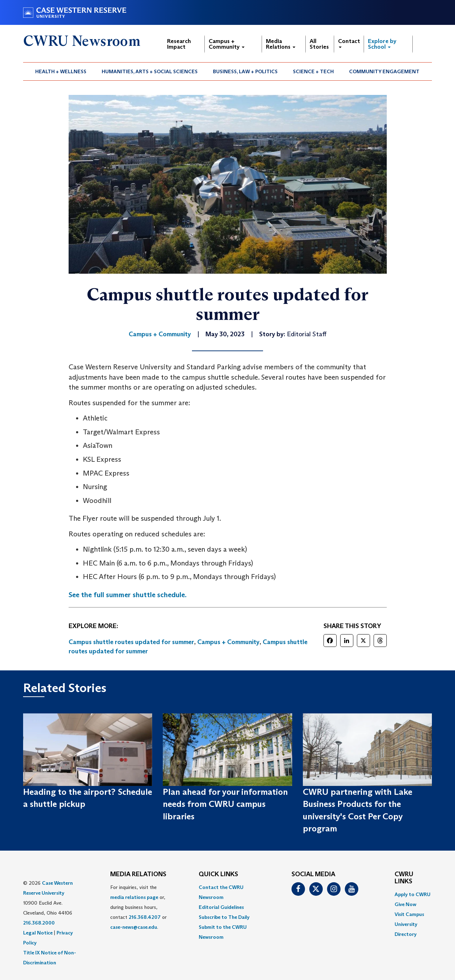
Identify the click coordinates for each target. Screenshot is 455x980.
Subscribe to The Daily (224, 917)
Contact (349, 43)
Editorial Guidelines (221, 907)
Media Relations (281, 44)
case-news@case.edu (134, 927)
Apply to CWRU (413, 894)
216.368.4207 (145, 917)
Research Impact (179, 44)
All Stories (319, 44)
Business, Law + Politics (245, 71)
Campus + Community (227, 44)
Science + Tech (313, 71)
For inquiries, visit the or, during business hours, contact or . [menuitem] (138, 907)
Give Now (405, 904)
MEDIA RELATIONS (138, 874)
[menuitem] (61, 71)
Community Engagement (384, 71)
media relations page (134, 897)
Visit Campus (409, 914)
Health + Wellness (61, 71)
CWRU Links (404, 878)
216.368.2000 (39, 923)
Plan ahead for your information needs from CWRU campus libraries (225, 804)
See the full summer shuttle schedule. (128, 595)
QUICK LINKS (218, 874)
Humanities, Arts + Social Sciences (150, 71)
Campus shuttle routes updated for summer (131, 642)
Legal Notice (38, 933)
